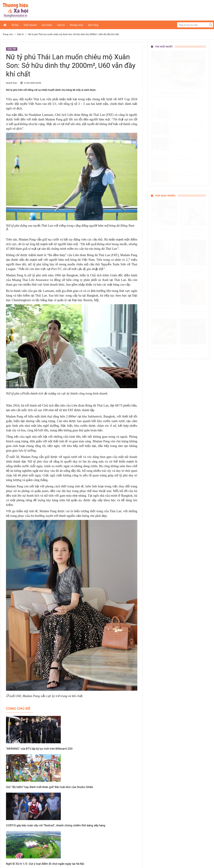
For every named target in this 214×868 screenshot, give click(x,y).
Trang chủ (8, 34)
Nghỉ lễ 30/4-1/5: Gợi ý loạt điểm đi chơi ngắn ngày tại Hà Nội (25, 801)
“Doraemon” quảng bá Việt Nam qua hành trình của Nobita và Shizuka (71, 801)
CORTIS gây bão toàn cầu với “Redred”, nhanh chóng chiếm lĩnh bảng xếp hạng (114, 752)
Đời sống (93, 25)
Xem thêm (72, 817)
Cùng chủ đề (18, 709)
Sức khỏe (47, 25)
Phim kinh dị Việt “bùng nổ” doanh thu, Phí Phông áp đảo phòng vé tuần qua (114, 801)
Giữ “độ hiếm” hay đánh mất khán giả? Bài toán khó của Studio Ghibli (69, 752)
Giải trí (61, 25)
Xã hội (15, 25)
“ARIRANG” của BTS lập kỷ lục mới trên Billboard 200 (25, 750)
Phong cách (76, 25)
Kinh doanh (30, 25)
